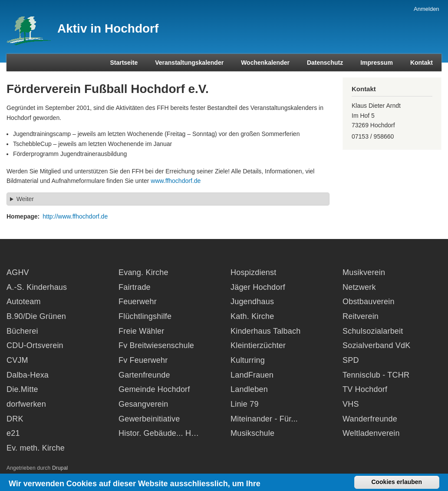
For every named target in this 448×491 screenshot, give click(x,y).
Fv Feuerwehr (143, 360)
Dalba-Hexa (28, 375)
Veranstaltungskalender (189, 63)
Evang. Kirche (143, 272)
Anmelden (427, 9)
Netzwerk (359, 287)
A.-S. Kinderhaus (37, 287)
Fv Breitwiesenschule (156, 345)
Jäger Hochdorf (258, 287)
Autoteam (24, 302)
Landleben (249, 389)
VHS (351, 404)
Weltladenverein (371, 433)
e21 (13, 433)
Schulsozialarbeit (373, 331)
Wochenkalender (265, 63)
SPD (351, 360)
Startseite (124, 63)
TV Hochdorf (365, 389)
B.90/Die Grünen (36, 316)
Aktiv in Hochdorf (108, 28)
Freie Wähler (141, 331)
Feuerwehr (138, 302)
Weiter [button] (25, 199)
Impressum (377, 63)
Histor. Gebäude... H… (159, 433)
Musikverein (364, 272)
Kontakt (422, 63)
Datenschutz (325, 63)
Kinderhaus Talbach (265, 331)
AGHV (18, 272)
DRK (15, 419)
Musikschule (252, 433)
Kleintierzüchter (258, 345)
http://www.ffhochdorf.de (75, 216)
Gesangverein (143, 404)
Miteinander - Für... (264, 419)
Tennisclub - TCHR (376, 375)
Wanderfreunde (370, 419)
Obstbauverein (369, 302)
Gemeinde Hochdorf (154, 389)
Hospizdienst (253, 272)
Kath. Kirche (252, 316)
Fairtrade (135, 287)
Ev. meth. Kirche (36, 448)
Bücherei (22, 331)
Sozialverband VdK (377, 345)
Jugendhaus (252, 302)
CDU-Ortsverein (35, 345)
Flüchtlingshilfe (145, 316)
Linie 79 (245, 404)
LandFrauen (252, 375)
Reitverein (361, 316)
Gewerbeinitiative (149, 419)
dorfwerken (26, 404)
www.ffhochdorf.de (176, 181)
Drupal (60, 468)
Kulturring (248, 360)
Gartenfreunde (144, 375)
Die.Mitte (22, 389)
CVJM (17, 360)
